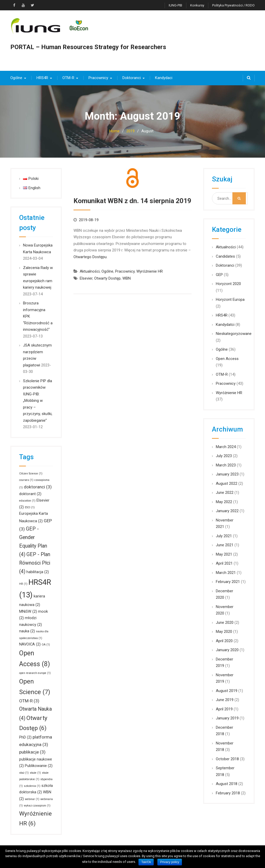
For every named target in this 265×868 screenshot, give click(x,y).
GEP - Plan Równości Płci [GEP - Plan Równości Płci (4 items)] (35, 563)
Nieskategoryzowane (234, 334)
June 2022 (225, 493)
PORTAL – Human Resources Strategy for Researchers (88, 47)
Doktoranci (132, 78)
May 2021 (224, 554)
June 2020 (225, 623)
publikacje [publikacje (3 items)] (32, 752)
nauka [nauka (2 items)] (27, 631)
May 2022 (224, 502)
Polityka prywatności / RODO (233, 5)
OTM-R (68, 78)
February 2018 (228, 793)
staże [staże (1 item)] (35, 773)
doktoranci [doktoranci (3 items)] (38, 487)
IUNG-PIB (175, 5)
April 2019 (224, 709)
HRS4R (42, 78)
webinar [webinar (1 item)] (32, 799)
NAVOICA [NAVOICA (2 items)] (30, 644)
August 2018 (227, 784)
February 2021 (228, 582)
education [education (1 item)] (27, 501)
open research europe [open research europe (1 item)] (35, 673)
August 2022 (227, 483)
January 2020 (227, 650)
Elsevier (86, 278)
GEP (219, 275)
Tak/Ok (146, 862)
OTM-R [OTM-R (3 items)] (29, 701)
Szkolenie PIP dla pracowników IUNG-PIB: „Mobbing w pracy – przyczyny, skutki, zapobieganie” (38, 401)
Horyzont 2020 (228, 284)
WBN (127, 278)
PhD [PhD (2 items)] (25, 737)
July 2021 (224, 536)
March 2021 (226, 573)
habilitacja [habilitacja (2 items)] (38, 572)
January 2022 (227, 511)
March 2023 (226, 465)
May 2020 (224, 632)
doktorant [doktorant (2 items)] (30, 494)
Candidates (225, 256)
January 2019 (227, 718)
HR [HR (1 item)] (23, 584)
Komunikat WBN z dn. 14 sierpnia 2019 (132, 201)
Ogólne (16, 78)
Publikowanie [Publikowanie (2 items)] (39, 766)
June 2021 (225, 545)
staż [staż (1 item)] (24, 773)
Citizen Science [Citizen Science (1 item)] (31, 474)
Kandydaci (164, 78)
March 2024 (226, 447)
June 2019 (225, 700)
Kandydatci (225, 325)
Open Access (227, 359)
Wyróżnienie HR (150, 271)
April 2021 (224, 563)
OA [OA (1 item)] (46, 645)
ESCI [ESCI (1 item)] (30, 507)
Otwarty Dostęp (107, 278)
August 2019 (227, 691)
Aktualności (90, 271)
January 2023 (227, 474)
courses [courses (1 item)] (26, 480)
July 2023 (224, 456)
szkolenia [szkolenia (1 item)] (32, 786)
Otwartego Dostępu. (90, 257)
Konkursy (197, 5)
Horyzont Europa (230, 299)
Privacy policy (170, 862)
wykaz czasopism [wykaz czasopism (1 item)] (37, 806)
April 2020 (224, 641)
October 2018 (227, 759)
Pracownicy (98, 78)
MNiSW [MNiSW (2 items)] (28, 611)
